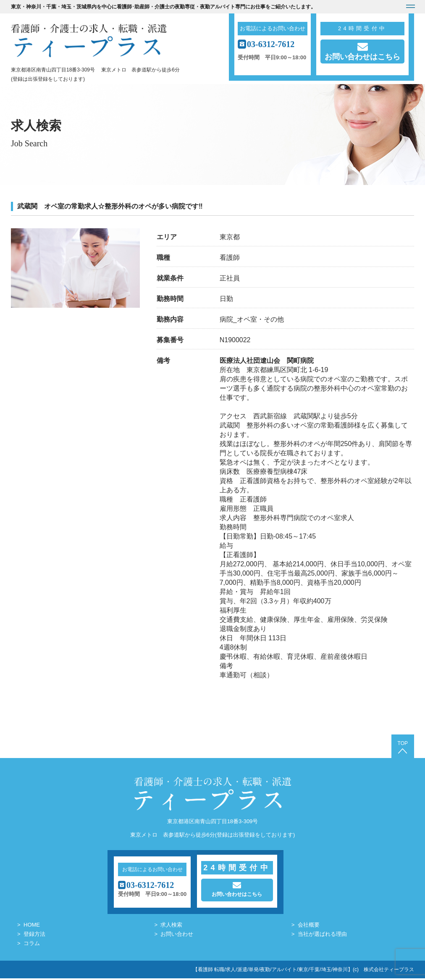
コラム (32, 945)
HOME (32, 926)
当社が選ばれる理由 (322, 936)
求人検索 (171, 926)
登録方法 (34, 936)
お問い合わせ (177, 936)
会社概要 (309, 926)
